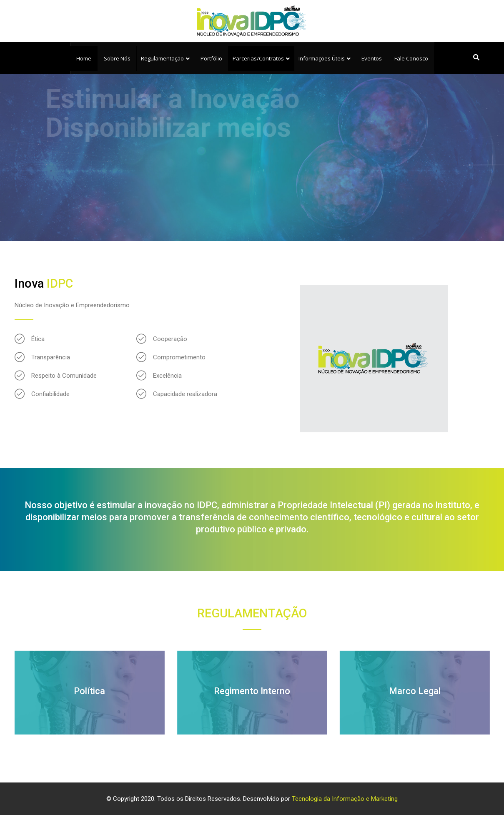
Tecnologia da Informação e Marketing (345, 799)
